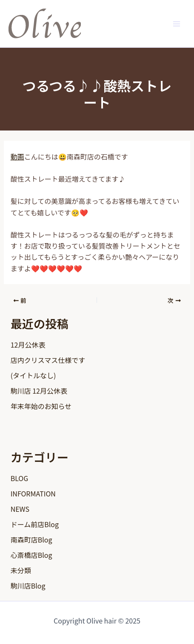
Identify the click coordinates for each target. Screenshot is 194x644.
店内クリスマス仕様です (48, 360)
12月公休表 (28, 345)
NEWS (20, 509)
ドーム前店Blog (35, 524)
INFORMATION (33, 493)
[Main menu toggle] (177, 23)
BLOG (20, 478)
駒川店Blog (28, 586)
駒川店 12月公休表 (39, 391)
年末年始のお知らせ (41, 406)
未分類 (21, 570)
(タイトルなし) (33, 375)
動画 (17, 157)
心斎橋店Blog (31, 555)
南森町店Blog (31, 540)
